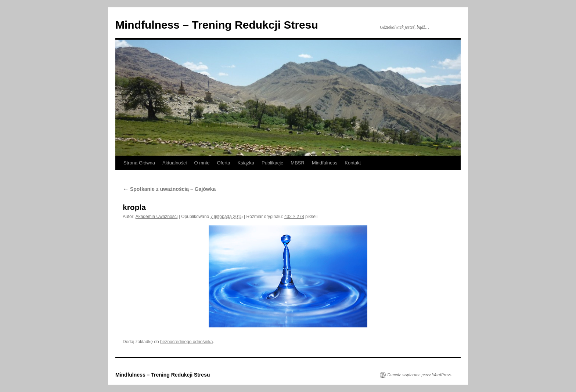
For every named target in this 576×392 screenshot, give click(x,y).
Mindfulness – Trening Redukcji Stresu (217, 25)
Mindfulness (325, 163)
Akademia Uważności (157, 217)
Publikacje (272, 163)
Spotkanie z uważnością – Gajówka (169, 189)
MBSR (298, 163)
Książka (246, 163)
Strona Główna (139, 163)
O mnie (202, 163)
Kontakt (353, 163)
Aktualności (174, 163)
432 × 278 (294, 217)
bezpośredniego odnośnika (186, 342)
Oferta (223, 163)
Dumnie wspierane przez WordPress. (420, 375)
